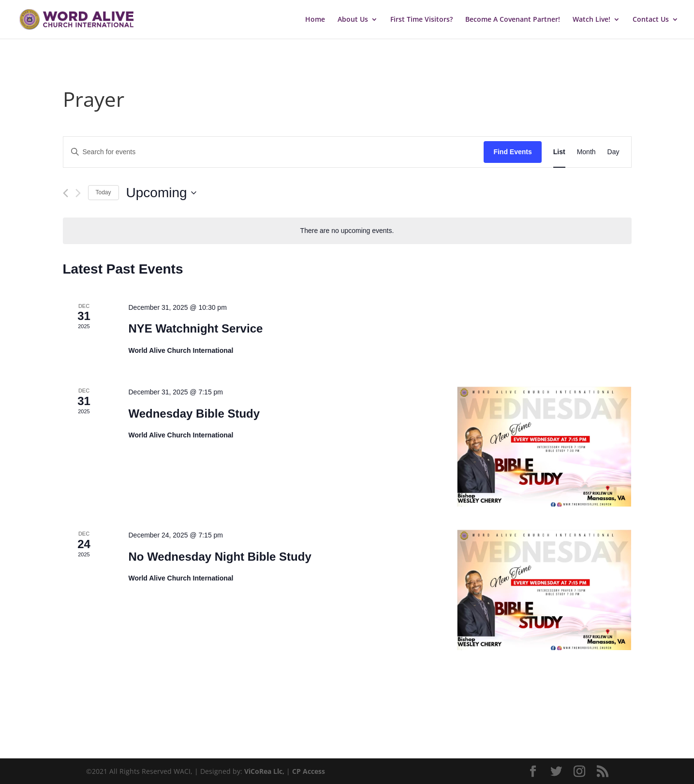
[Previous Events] (66, 193)
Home (315, 20)
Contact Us (651, 20)
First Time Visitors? (421, 20)
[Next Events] (78, 193)
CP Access (309, 771)
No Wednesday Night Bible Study (220, 557)
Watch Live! (591, 20)
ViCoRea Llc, (264, 771)
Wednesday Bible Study (194, 414)
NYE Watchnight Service (195, 328)
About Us (353, 20)
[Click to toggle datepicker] (161, 193)
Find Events (512, 152)
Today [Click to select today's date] (103, 192)
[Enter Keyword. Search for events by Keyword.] (274, 152)
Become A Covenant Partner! (513, 20)
